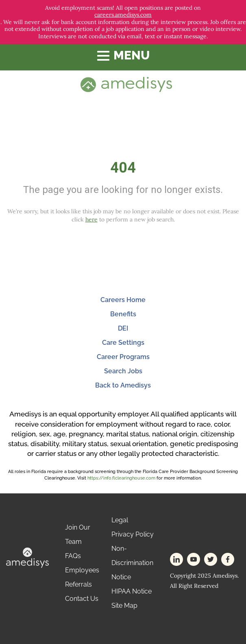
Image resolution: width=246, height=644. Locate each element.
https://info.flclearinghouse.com (121, 478)
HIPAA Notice (132, 591)
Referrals (78, 584)
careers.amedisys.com (123, 15)
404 (123, 168)
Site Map (124, 606)
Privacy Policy (133, 534)
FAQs (73, 556)
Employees (82, 570)
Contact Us (82, 599)
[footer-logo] (27, 557)
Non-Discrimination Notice (132, 563)
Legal (120, 520)
